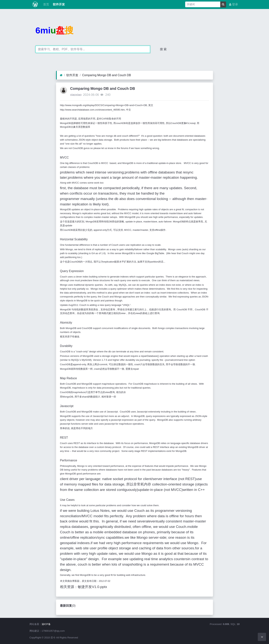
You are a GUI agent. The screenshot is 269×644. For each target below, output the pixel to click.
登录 (234, 4)
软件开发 (58, 4)
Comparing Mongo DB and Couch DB (107, 75)
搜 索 (163, 49)
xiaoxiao (76, 95)
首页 (46, 4)
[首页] (61, 75)
